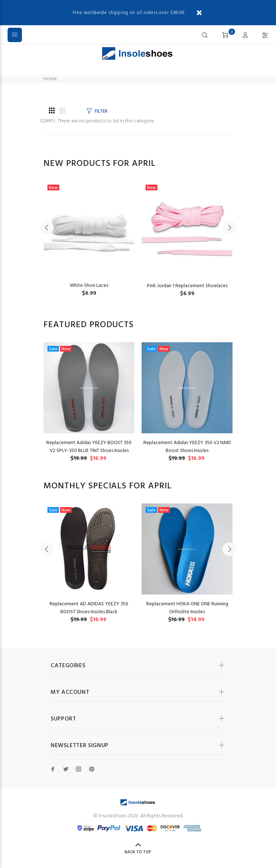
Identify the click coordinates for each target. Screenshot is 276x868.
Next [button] (229, 227)
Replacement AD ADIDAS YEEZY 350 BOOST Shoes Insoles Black (89, 608)
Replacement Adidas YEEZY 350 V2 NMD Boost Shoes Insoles (187, 447)
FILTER (101, 111)
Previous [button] (47, 227)
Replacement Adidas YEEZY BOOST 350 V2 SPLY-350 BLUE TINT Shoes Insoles (89, 447)
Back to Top (138, 852)
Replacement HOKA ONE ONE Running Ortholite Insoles (187, 608)
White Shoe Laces (89, 286)
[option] (89, 232)
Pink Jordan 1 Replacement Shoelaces (187, 286)
